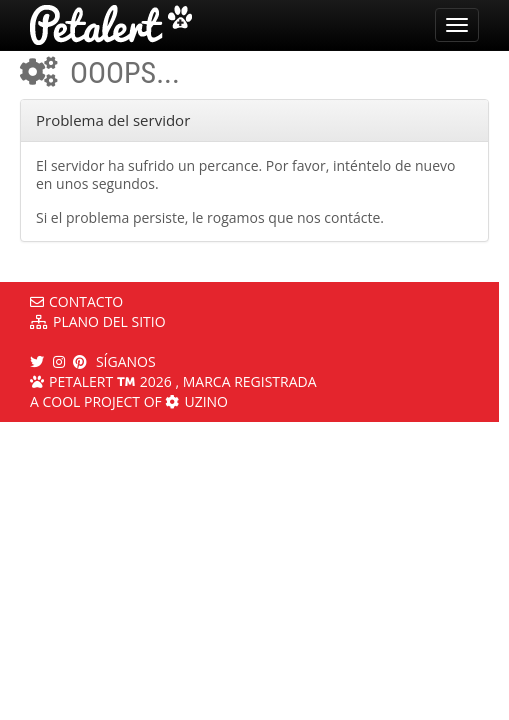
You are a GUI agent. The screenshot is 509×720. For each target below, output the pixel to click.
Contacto (76, 301)
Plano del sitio (98, 321)
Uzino (196, 401)
